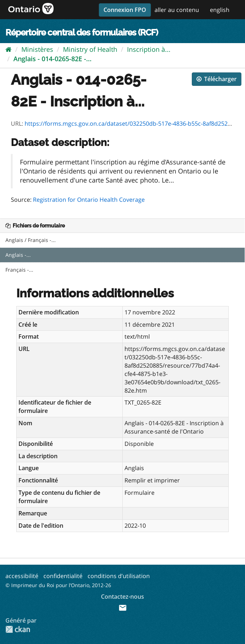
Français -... (19, 270)
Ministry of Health (90, 49)
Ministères (37, 49)
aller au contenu (177, 10)
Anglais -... (18, 255)
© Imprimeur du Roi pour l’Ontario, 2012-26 (58, 585)
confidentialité (63, 576)
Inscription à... (149, 49)
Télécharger (217, 79)
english (220, 10)
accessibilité (22, 576)
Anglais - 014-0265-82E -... (52, 59)
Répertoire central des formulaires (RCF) (82, 32)
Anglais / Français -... (31, 240)
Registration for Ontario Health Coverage (89, 200)
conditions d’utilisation (119, 576)
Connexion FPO (125, 10)
